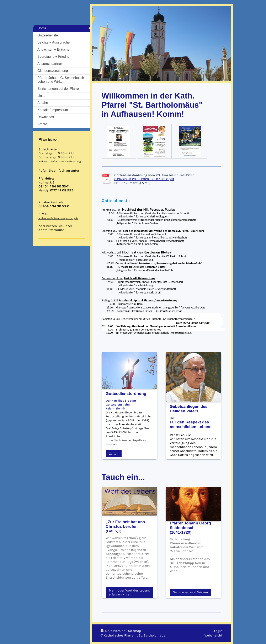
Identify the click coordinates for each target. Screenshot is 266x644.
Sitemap (135, 631)
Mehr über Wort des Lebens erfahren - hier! (129, 592)
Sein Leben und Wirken (190, 592)
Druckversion (113, 631)
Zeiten (114, 454)
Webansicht (213, 635)
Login (218, 631)
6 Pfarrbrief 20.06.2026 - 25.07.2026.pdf (144, 179)
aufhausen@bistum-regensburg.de (58, 218)
